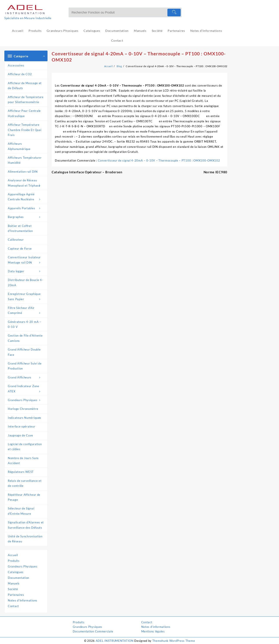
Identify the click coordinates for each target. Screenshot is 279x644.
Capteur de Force (20, 249)
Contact (13, 606)
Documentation (19, 578)
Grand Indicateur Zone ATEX (26, 389)
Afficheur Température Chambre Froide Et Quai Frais (25, 130)
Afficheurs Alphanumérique (19, 146)
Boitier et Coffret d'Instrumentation (20, 228)
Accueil (13, 555)
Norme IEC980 (215, 172)
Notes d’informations (156, 627)
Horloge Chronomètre (23, 409)
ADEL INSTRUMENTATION (115, 641)
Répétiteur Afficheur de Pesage (24, 497)
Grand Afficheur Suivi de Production (25, 366)
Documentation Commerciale (93, 631)
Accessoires (16, 65)
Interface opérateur (21, 426)
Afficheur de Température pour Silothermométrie (26, 100)
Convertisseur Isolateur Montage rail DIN (26, 260)
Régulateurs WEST (21, 472)
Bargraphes (26, 217)
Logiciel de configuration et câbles (25, 447)
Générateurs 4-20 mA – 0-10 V (25, 324)
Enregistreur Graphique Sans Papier (26, 297)
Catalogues (16, 572)
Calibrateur (16, 240)
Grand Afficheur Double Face (24, 352)
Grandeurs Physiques (26, 400)
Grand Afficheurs (26, 377)
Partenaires (16, 595)
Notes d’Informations (23, 600)
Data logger (26, 271)
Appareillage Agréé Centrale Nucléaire (26, 197)
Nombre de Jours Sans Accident (23, 461)
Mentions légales (153, 631)
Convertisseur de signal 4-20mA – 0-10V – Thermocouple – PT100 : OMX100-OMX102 (159, 160)
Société (13, 589)
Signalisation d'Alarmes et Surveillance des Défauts (26, 525)
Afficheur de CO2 (20, 74)
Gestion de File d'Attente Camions (25, 338)
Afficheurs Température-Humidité (25, 160)
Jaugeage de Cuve (20, 435)
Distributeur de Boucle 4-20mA (26, 282)
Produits (14, 561)
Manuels (14, 583)
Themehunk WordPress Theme (174, 641)
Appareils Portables (26, 208)
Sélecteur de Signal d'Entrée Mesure (21, 511)
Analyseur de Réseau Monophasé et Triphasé (26, 183)
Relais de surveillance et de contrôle (25, 483)
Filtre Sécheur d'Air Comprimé (26, 311)
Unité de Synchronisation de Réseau (25, 539)
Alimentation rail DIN (23, 172)
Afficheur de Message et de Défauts (25, 86)
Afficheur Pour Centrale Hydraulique (24, 113)
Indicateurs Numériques (26, 418)
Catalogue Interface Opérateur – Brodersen (87, 172)
